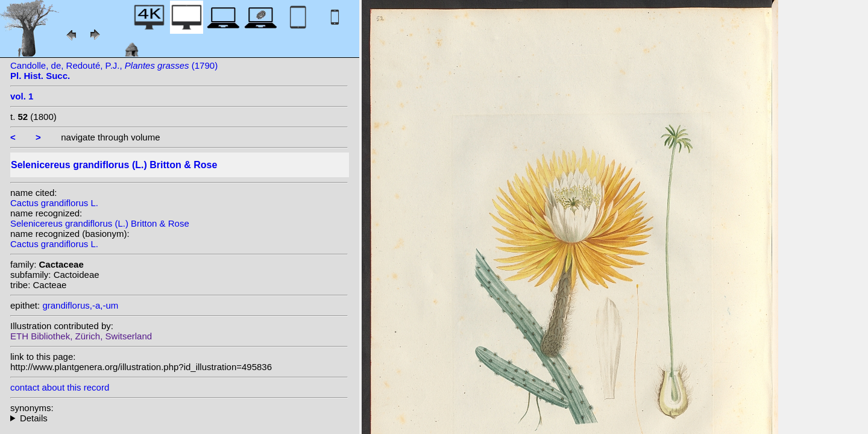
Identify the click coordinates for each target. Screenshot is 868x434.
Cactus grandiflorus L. (54, 203)
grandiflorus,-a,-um (80, 305)
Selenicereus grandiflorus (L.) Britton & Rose (100, 223)
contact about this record (60, 387)
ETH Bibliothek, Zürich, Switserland (81, 336)
